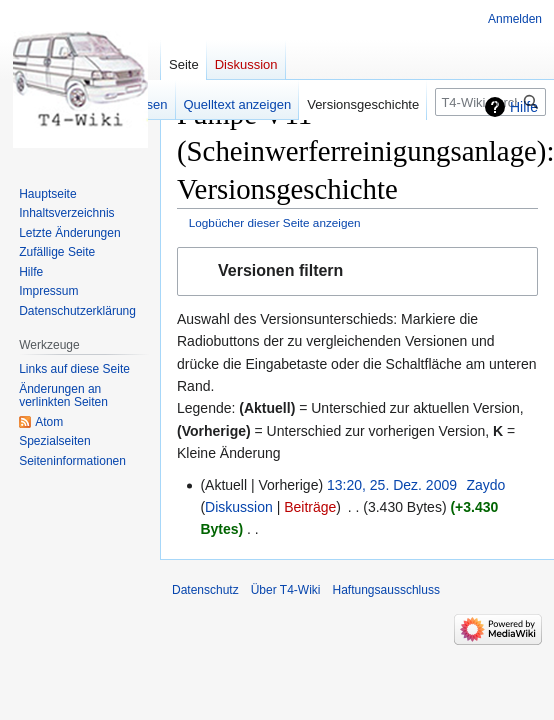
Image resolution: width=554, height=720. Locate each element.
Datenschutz (205, 590)
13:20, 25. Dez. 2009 (392, 485)
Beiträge (310, 507)
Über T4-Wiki (286, 590)
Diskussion (239, 507)
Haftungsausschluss (386, 590)
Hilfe (524, 107)
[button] (357, 271)
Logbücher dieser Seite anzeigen (275, 222)
